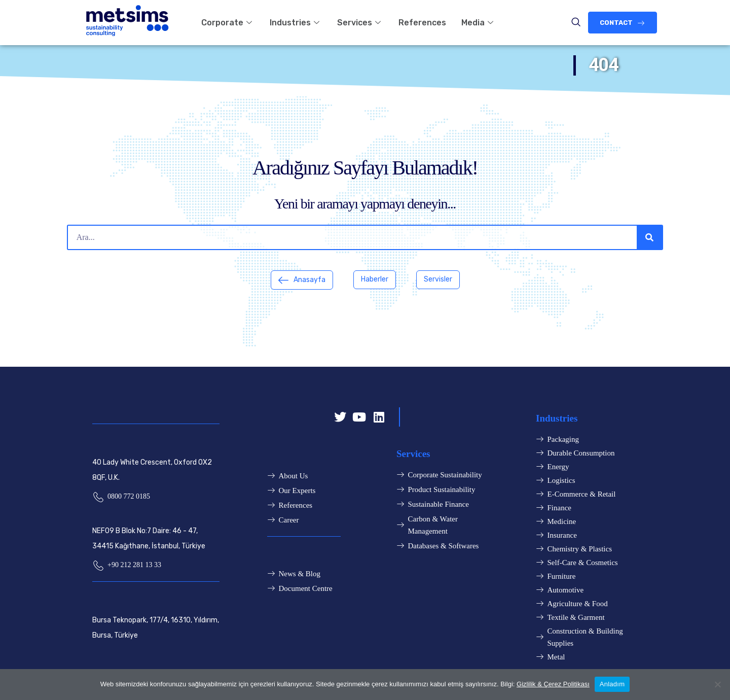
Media (479, 23)
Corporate (228, 23)
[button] (623, 23)
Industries (296, 23)
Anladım (612, 684)
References (422, 23)
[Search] (649, 237)
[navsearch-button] (576, 23)
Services (360, 23)
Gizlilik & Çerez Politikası (553, 684)
